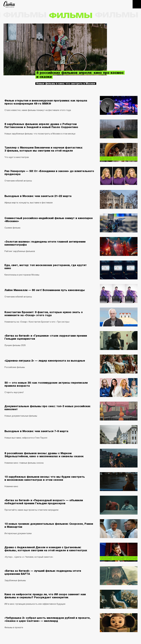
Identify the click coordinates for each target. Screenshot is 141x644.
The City (9, 4)
